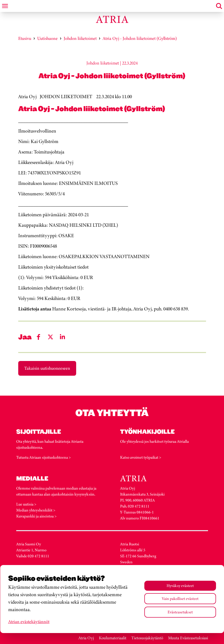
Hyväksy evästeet (180, 586)
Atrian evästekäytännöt (29, 622)
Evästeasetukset (180, 612)
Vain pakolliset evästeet (180, 599)
